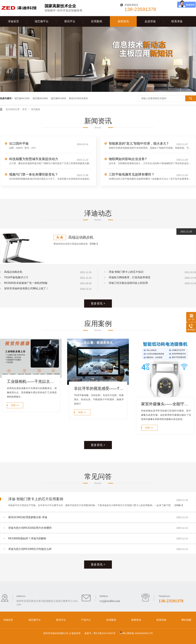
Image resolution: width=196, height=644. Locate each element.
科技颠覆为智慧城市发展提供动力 (34, 159)
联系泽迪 (177, 21)
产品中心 (86, 620)
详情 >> (15, 405)
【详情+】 (94, 244)
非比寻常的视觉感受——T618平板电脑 (99, 388)
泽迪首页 (13, 21)
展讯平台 (70, 21)
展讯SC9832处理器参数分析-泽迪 (28, 517)
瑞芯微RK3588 (40, 98)
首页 (25, 109)
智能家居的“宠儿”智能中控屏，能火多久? (139, 143)
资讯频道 (36, 109)
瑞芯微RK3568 (58, 98)
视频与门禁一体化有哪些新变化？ (34, 174)
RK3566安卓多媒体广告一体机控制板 (26, 283)
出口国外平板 (19, 143)
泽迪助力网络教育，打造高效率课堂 (130, 277)
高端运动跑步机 (81, 237)
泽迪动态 (98, 213)
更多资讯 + (98, 304)
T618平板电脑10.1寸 (16, 277)
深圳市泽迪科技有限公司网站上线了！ (26, 288)
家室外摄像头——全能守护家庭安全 (166, 404)
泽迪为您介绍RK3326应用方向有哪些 (30, 528)
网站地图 (186, 620)
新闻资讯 (123, 21)
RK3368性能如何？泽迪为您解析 (27, 538)
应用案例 (97, 21)
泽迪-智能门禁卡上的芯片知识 (126, 272)
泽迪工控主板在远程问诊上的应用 (128, 283)
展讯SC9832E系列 (78, 98)
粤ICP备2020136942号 (105, 633)
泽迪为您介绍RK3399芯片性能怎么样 (30, 549)
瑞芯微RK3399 (22, 98)
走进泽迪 (150, 21)
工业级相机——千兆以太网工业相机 (32, 381)
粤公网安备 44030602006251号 (136, 633)
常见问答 (98, 477)
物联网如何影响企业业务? (128, 159)
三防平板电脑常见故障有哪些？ (132, 174)
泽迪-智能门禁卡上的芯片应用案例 (36, 499)
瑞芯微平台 (42, 21)
